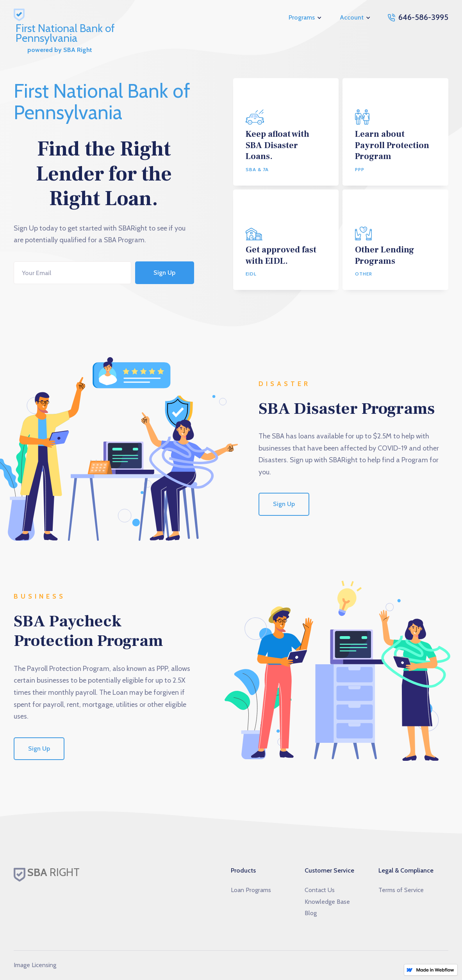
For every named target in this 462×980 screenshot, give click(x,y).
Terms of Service (401, 890)
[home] (92, 18)
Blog (311, 913)
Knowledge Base (327, 902)
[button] (306, 18)
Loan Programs (251, 890)
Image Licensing (35, 965)
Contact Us (320, 890)
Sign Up (284, 504)
